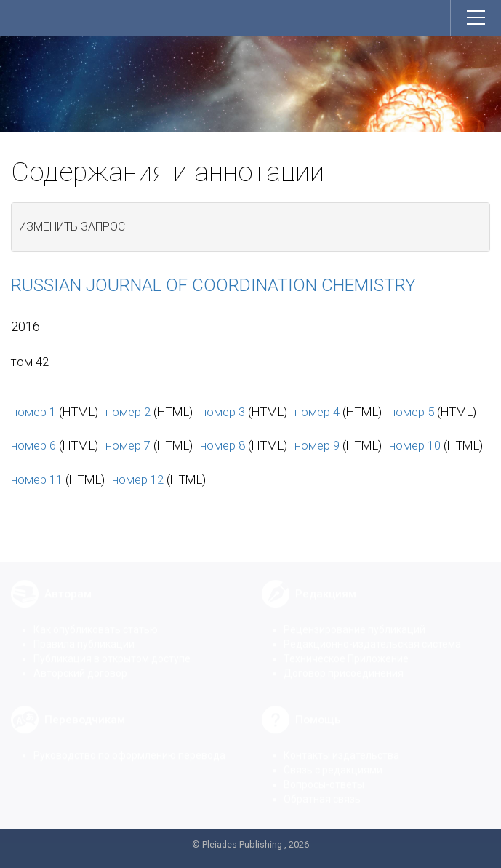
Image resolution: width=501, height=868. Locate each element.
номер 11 (37, 479)
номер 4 (317, 412)
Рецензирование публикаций (354, 618)
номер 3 (223, 412)
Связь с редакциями (333, 759)
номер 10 (415, 445)
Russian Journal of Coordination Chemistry (213, 285)
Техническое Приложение (346, 648)
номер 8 (223, 445)
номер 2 (128, 412)
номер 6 (33, 445)
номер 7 (128, 445)
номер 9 (317, 445)
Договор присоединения (344, 662)
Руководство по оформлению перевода (129, 744)
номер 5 (412, 412)
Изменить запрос (72, 227)
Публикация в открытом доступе (112, 648)
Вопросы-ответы (324, 773)
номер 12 (138, 479)
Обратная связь (322, 788)
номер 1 (33, 412)
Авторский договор (80, 662)
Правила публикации (84, 633)
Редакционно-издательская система (372, 633)
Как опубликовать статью (96, 618)
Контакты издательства (341, 744)
